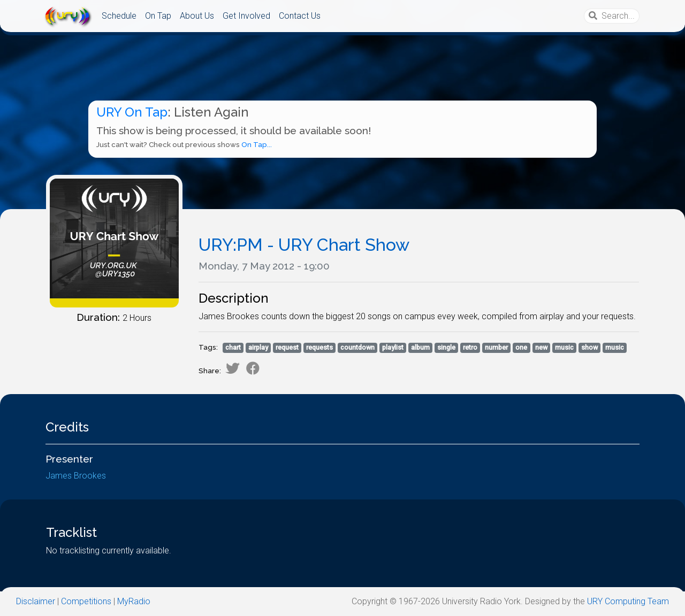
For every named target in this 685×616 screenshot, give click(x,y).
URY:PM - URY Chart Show (304, 245)
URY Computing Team (628, 601)
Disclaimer (36, 601)
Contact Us (300, 16)
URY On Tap (132, 112)
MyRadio (134, 601)
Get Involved (246, 16)
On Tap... (257, 145)
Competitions (86, 601)
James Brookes (76, 488)
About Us (197, 16)
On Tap (158, 16)
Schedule (119, 16)
